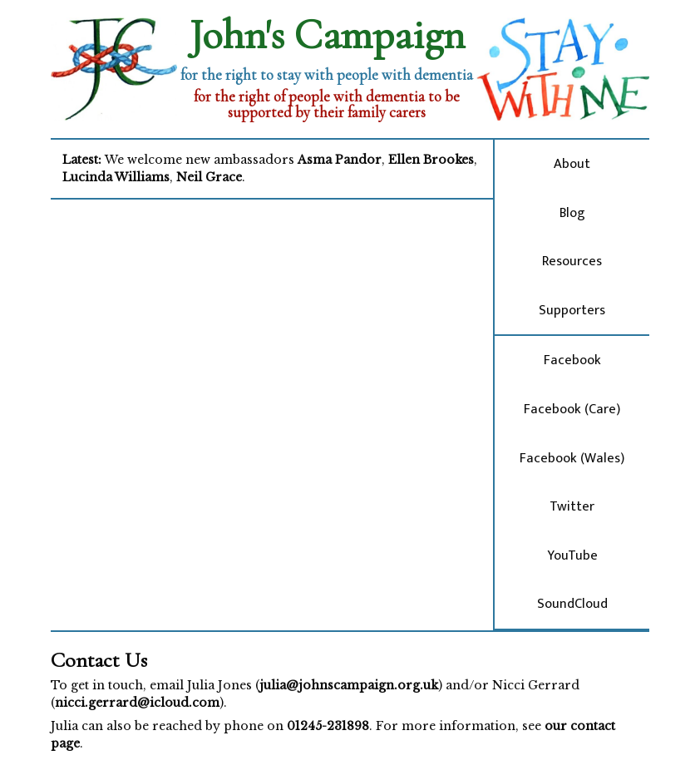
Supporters (572, 310)
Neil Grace (209, 177)
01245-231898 (328, 726)
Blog (572, 213)
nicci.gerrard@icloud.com (137, 703)
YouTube (572, 555)
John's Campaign (327, 35)
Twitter (572, 506)
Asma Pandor (340, 160)
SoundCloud (572, 604)
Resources (572, 261)
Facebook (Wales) (572, 458)
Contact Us (99, 660)
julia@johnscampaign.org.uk (349, 685)
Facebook (572, 360)
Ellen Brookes (431, 160)
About (572, 164)
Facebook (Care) (572, 409)
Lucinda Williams (116, 177)
